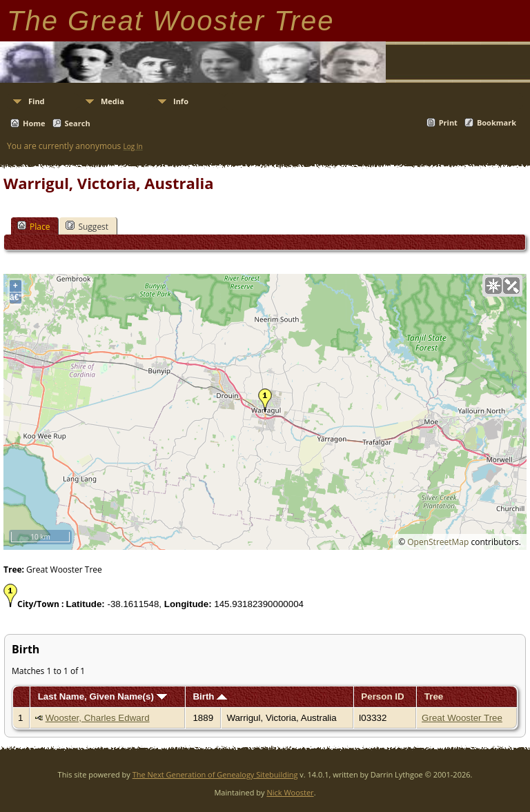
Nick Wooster (290, 792)
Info (181, 101)
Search (78, 123)
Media (112, 101)
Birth (210, 696)
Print (448, 122)
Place (33, 226)
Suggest (87, 226)
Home (34, 123)
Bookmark (497, 122)
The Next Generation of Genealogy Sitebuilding (215, 774)
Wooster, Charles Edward (98, 718)
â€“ (16, 297)
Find (37, 101)
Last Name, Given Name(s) (102, 696)
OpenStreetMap (438, 542)
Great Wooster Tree (462, 718)
